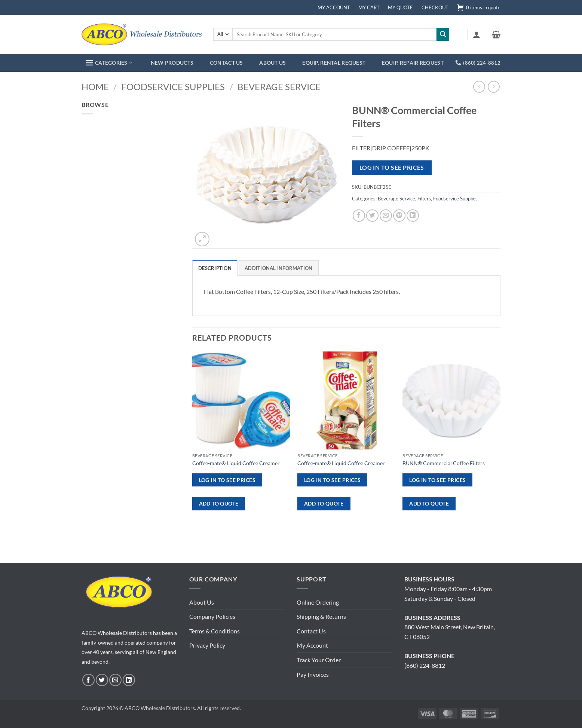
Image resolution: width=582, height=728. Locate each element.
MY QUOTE (400, 7)
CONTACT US (226, 63)
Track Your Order (319, 660)
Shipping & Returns (321, 616)
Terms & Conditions (215, 631)
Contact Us (311, 631)
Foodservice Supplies (173, 87)
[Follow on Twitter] (102, 680)
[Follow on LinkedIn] (129, 680)
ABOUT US (272, 63)
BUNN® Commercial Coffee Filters (444, 463)
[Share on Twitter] (372, 216)
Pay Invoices (313, 674)
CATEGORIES (109, 63)
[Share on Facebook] (359, 216)
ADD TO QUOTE (219, 503)
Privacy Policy (207, 645)
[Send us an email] (115, 680)
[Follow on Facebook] (88, 680)
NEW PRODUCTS (172, 63)
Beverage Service (279, 87)
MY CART (369, 7)
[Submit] (443, 34)
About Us (202, 602)
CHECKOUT (435, 7)
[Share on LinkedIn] (413, 216)
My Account (312, 645)
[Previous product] (494, 87)
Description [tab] (215, 268)
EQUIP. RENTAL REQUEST (334, 63)
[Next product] (479, 87)
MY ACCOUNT (334, 7)
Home (95, 87)
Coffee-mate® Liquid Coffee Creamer (236, 463)
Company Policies (212, 616)
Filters (424, 199)
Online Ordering (318, 602)
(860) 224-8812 (425, 665)
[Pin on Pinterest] (399, 216)
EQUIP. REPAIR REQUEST (413, 63)
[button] (477, 34)
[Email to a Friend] (386, 216)
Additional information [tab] (279, 268)
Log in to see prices (392, 168)
